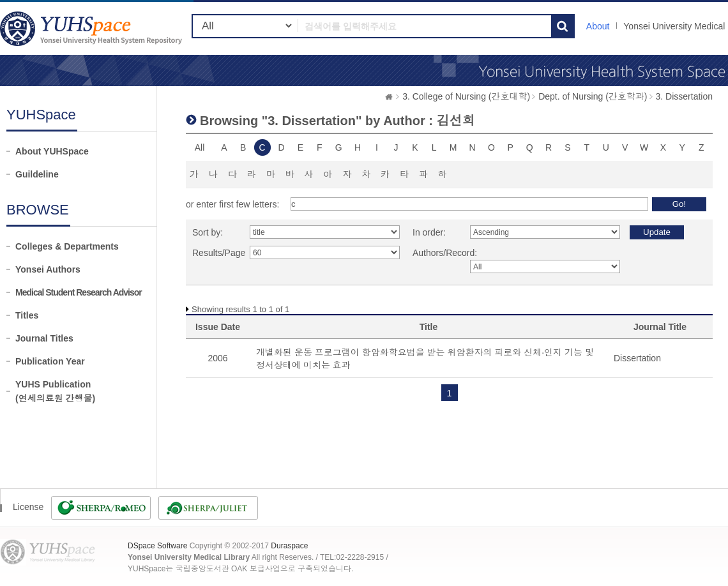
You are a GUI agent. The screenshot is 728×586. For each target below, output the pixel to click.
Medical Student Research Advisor (79, 292)
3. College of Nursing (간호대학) (466, 96)
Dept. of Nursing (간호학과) (593, 96)
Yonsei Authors (48, 269)
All (200, 147)
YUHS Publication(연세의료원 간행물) (55, 391)
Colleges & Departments (67, 246)
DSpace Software (157, 546)
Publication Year (50, 361)
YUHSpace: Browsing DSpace (93, 28)
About (598, 26)
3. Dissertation (684, 96)
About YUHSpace (52, 151)
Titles (27, 315)
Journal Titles (44, 338)
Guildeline (37, 174)
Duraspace (289, 546)
